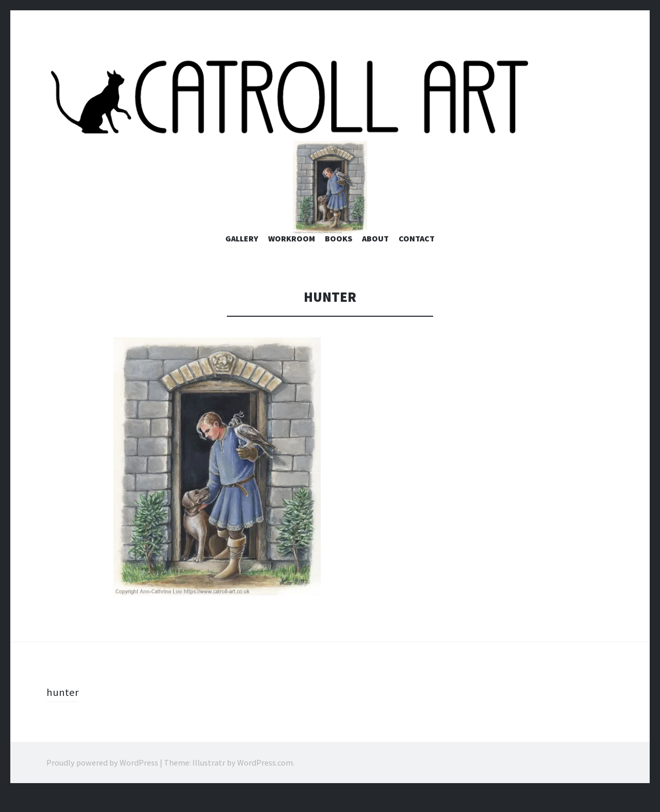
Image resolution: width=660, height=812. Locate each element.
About (375, 257)
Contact (417, 257)
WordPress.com (265, 781)
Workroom (292, 257)
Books (339, 257)
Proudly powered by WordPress (102, 781)
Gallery (242, 257)
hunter (63, 710)
